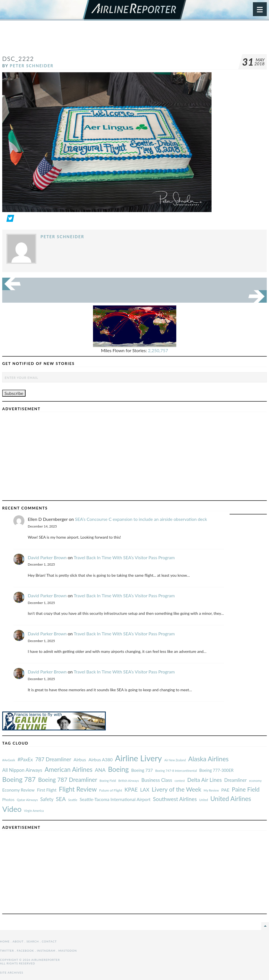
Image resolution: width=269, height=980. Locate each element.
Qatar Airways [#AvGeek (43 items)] (27, 800)
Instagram (46, 951)
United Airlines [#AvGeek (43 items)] (231, 799)
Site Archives (12, 972)
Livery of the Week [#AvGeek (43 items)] (176, 789)
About (18, 941)
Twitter (7, 951)
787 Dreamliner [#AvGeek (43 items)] (53, 759)
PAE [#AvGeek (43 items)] (225, 790)
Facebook (26, 951)
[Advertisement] (135, 40)
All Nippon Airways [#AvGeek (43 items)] (22, 770)
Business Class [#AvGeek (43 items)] (157, 780)
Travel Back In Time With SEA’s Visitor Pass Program (124, 557)
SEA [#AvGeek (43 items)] (61, 799)
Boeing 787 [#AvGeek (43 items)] (19, 779)
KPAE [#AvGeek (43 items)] (131, 789)
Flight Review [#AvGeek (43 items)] (78, 789)
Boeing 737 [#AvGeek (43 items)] (142, 770)
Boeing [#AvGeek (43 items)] (118, 769)
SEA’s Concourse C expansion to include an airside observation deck (141, 519)
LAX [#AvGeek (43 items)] (145, 790)
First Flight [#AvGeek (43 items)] (47, 790)
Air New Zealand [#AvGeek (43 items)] (175, 760)
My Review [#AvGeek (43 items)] (211, 790)
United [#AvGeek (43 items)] (203, 800)
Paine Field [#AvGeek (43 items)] (246, 789)
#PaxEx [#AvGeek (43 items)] (25, 759)
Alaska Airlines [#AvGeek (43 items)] (208, 759)
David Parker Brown (47, 557)
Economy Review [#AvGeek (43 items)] (18, 790)
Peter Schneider (32, 66)
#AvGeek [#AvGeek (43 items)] (9, 760)
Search (33, 941)
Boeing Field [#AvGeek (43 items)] (108, 781)
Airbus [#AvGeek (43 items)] (80, 759)
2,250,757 (158, 350)
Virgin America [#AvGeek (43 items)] (34, 811)
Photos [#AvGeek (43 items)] (8, 799)
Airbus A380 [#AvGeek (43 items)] (101, 759)
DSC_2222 (18, 59)
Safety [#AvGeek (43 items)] (47, 799)
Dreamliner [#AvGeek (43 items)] (236, 780)
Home (5, 941)
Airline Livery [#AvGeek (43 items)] (138, 758)
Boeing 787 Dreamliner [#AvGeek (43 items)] (68, 779)
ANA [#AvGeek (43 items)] (100, 770)
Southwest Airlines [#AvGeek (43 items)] (175, 799)
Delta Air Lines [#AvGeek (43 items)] (204, 780)
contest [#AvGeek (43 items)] (180, 781)
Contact (49, 941)
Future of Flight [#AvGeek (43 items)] (111, 790)
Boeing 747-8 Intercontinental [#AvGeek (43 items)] (176, 771)
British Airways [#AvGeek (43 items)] (129, 781)
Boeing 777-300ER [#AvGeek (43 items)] (216, 770)
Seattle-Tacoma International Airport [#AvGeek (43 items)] (115, 799)
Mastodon (68, 951)
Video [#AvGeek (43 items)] (12, 809)
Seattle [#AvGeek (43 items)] (73, 800)
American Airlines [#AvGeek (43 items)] (69, 769)
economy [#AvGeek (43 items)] (255, 781)
